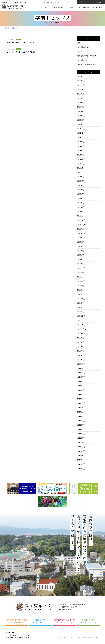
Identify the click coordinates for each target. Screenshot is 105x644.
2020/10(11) (82, 329)
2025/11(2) (81, 89)
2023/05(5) (81, 194)
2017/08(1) (81, 455)
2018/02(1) (81, 438)
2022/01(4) (81, 264)
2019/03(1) (81, 399)
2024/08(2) (81, 142)
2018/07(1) (81, 421)
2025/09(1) (81, 94)
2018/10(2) (81, 412)
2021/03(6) (81, 307)
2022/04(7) (81, 251)
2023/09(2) (81, 177)
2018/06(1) (81, 425)
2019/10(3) (81, 373)
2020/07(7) (81, 338)
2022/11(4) (81, 220)
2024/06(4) (81, 146)
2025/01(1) (81, 124)
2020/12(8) (81, 320)
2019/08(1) (81, 377)
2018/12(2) (81, 403)
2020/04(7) (81, 351)
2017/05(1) (81, 464)
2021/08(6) (81, 286)
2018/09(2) (81, 416)
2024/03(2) (81, 155)
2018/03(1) (81, 434)
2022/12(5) (81, 216)
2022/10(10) (82, 225)
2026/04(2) (81, 76)
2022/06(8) (81, 242)
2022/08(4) (81, 233)
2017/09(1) (81, 451)
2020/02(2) (81, 360)
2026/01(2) (81, 81)
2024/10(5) (81, 137)
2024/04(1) (81, 150)
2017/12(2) (81, 442)
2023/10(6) (81, 172)
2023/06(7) (81, 190)
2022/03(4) (81, 255)
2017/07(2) (81, 460)
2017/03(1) (81, 469)
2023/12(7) (81, 164)
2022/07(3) (81, 238)
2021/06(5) (81, 294)
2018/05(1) (81, 429)
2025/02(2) (81, 120)
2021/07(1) (81, 290)
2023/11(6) (81, 168)
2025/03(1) (81, 116)
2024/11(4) (81, 133)
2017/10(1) (81, 447)
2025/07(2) (81, 98)
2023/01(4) (81, 211)
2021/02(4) (81, 312)
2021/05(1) (81, 299)
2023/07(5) (81, 185)
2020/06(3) (81, 342)
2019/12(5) (81, 368)
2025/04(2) (81, 111)
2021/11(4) (81, 272)
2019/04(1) (81, 394)
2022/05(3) (81, 246)
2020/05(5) (81, 347)
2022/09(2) (81, 229)
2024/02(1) (81, 159)
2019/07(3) (81, 381)
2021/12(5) (81, 268)
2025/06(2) (81, 103)
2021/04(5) (81, 303)
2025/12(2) (81, 85)
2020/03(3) (81, 355)
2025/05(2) (81, 107)
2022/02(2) (81, 259)
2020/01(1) (81, 364)
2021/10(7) (81, 277)
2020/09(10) (82, 333)
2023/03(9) (81, 203)
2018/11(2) (81, 408)
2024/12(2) (81, 129)
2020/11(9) (81, 325)
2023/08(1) (81, 181)
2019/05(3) (81, 390)
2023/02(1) (81, 207)
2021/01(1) (81, 316)
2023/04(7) (81, 198)
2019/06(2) (81, 386)
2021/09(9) (81, 281)
